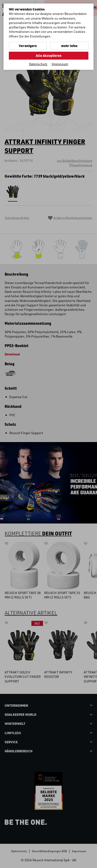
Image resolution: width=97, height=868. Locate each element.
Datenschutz (38, 64)
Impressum (60, 64)
